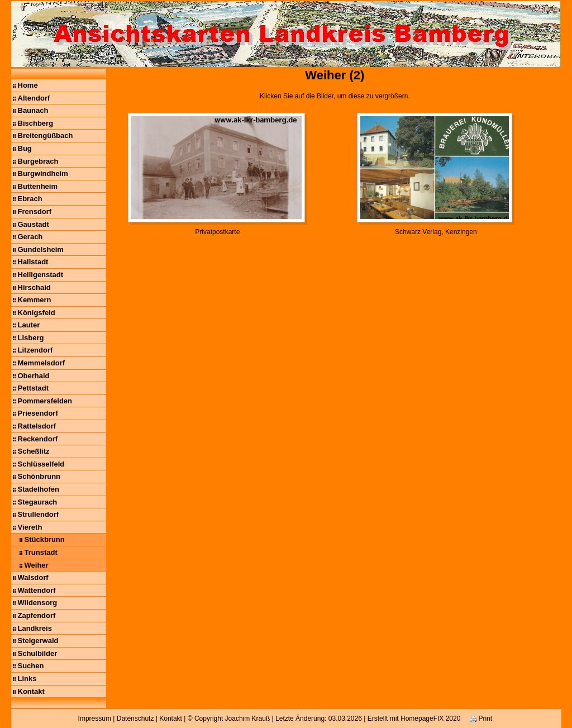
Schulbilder (38, 653)
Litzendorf (35, 350)
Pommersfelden (45, 401)
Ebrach (30, 199)
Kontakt (31, 691)
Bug (25, 148)
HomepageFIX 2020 (430, 719)
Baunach (33, 110)
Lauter (29, 325)
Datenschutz (135, 719)
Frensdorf (35, 211)
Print (481, 719)
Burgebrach (38, 161)
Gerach (30, 237)
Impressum (95, 719)
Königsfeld (37, 313)
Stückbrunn (45, 539)
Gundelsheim (41, 249)
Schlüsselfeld (41, 464)
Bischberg (36, 123)
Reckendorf (38, 439)
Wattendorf (37, 590)
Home (28, 85)
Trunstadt (41, 552)
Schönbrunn (39, 476)
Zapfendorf (37, 615)
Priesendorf (38, 413)
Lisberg (31, 338)
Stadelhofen (39, 489)
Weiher (37, 565)
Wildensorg (38, 603)
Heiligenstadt (41, 275)
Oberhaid (34, 376)
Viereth (30, 527)
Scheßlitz (34, 451)
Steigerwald (38, 641)
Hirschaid (34, 287)
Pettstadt (34, 388)
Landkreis (35, 628)
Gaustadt (34, 224)
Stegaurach (38, 502)
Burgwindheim (43, 173)
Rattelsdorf (37, 426)
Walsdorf (33, 577)
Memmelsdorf (42, 363)
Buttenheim (38, 186)
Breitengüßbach (46, 135)
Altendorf (34, 98)
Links (27, 679)
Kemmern (35, 300)
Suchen (31, 666)
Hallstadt (33, 262)
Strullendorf (39, 514)
